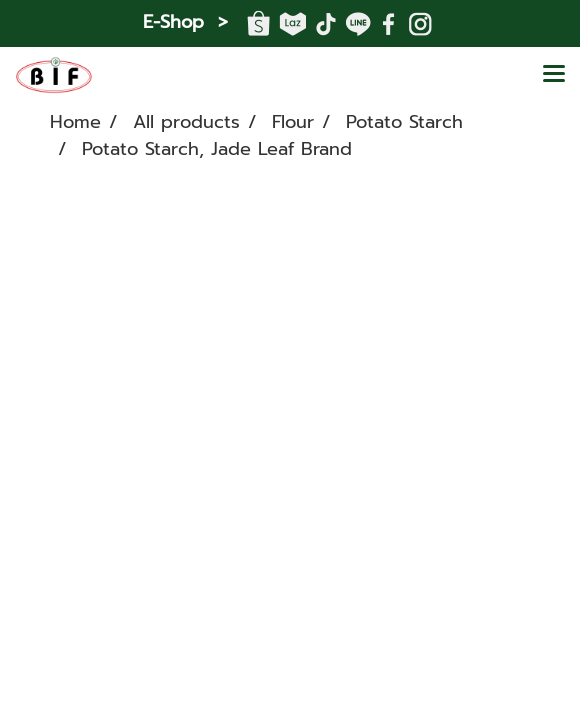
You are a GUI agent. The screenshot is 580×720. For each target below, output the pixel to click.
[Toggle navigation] (554, 75)
